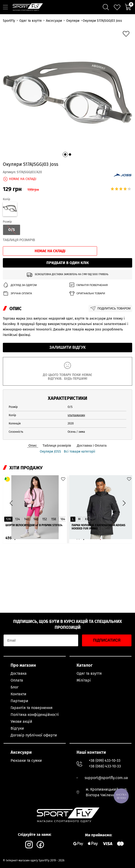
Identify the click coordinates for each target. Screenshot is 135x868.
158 (54, 519)
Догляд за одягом (20, 285)
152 (45, 519)
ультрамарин (76, 415)
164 (63, 519)
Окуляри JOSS (50, 452)
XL (87, 519)
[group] (67, 93)
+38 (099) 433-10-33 (105, 760)
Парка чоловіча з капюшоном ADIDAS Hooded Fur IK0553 (98, 527)
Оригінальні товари (87, 293)
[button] (65, 154)
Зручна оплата (17, 293)
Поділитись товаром (110, 308)
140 (27, 519)
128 (8, 519)
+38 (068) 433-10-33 (105, 766)
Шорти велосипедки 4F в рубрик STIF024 (34, 525)
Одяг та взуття (89, 673)
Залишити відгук (68, 347)
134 (17, 519)
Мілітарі (84, 680)
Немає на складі (50, 251)
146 (36, 519)
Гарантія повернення (88, 285)
